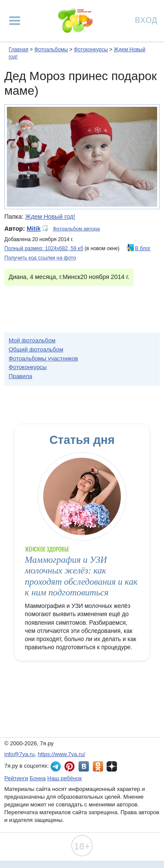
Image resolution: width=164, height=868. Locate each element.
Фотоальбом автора (76, 229)
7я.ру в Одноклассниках (98, 766)
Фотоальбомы (51, 50)
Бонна (38, 778)
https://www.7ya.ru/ (62, 754)
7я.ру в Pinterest (69, 766)
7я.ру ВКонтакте (84, 766)
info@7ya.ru (19, 754)
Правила (20, 376)
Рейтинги (16, 778)
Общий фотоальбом (36, 349)
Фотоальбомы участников (43, 358)
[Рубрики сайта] (15, 21)
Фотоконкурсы (91, 50)
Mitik (34, 229)
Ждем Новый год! (50, 217)
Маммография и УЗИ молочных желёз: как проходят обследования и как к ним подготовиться (81, 576)
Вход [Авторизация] (146, 20)
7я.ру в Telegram (56, 766)
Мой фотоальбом (32, 340)
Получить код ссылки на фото (40, 258)
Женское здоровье (47, 549)
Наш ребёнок (65, 778)
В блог (143, 248)
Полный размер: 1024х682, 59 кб (44, 248)
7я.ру (112, 766)
